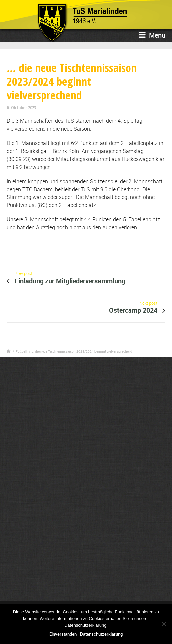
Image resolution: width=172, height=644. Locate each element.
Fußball (21, 351)
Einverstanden (63, 634)
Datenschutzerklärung (101, 634)
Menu (152, 35)
